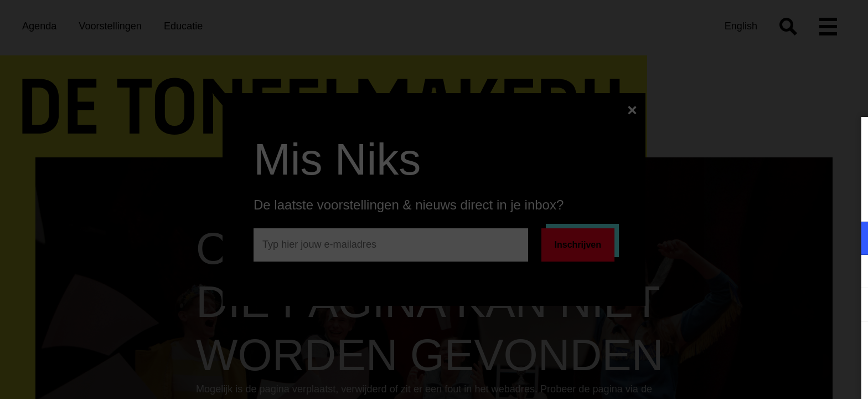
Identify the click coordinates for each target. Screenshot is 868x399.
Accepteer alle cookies (774, 346)
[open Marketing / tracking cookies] (850, 273)
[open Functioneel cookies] (850, 239)
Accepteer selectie (774, 378)
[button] (763, 238)
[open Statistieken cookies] (850, 306)
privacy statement (730, 202)
